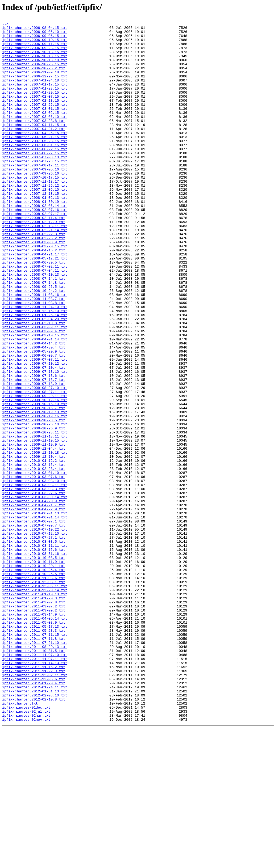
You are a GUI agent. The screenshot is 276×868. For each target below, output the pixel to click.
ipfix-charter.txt (20, 840)
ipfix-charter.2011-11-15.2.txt (34, 796)
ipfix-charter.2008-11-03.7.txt (34, 354)
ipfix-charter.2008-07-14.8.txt (34, 335)
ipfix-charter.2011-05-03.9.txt (34, 743)
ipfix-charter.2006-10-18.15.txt (35, 63)
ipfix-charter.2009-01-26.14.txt (35, 374)
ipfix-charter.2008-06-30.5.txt (34, 311)
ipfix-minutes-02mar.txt (26, 855)
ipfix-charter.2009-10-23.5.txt (34, 500)
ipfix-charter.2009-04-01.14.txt (35, 403)
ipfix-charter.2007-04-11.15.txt (35, 146)
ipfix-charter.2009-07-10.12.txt (35, 432)
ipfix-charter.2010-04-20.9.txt (34, 597)
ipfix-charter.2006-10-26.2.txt (34, 78)
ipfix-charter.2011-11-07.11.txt (35, 787)
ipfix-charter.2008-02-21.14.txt (35, 272)
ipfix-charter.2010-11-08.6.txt (34, 689)
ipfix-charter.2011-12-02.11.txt (35, 806)
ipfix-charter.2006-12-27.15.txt (35, 87)
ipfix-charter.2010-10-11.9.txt (34, 670)
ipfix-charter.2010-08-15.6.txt (34, 655)
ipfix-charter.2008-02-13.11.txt (35, 267)
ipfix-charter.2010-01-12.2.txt (34, 549)
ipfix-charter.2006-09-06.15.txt (35, 39)
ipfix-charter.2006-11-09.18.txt (35, 83)
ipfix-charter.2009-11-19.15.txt (35, 524)
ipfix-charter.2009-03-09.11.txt (35, 388)
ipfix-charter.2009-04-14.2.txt (34, 408)
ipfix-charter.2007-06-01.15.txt (35, 170)
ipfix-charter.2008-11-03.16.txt (35, 350)
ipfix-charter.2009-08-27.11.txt (35, 466)
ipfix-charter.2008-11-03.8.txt (34, 359)
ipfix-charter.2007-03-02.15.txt (35, 131)
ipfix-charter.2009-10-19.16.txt (35, 495)
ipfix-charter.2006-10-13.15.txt (35, 58)
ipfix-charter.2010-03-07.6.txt (34, 568)
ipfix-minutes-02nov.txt (26, 859)
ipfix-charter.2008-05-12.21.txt (35, 306)
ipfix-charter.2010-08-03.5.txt (34, 646)
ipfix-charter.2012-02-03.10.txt (35, 830)
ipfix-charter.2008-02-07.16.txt (35, 248)
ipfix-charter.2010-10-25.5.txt (34, 685)
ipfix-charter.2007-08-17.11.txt (35, 194)
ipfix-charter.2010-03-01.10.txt (35, 563)
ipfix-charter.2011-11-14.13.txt (35, 791)
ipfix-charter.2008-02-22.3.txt (34, 277)
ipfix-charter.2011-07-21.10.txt (35, 767)
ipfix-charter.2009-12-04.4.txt (34, 534)
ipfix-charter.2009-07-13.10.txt (35, 442)
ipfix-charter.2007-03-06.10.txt (35, 136)
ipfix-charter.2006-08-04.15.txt (35, 29)
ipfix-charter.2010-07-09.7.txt (34, 626)
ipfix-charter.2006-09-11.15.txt (35, 49)
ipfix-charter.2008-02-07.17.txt (35, 252)
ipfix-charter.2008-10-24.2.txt (34, 345)
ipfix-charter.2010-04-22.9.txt (34, 607)
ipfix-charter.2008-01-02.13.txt (35, 233)
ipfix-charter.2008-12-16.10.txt (35, 369)
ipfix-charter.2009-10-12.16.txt (35, 476)
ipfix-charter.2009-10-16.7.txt (34, 486)
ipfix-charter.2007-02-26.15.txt (35, 121)
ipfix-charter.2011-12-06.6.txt (34, 811)
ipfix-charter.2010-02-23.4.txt (34, 558)
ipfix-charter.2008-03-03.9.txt (34, 286)
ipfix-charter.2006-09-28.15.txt (35, 53)
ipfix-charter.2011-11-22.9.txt (34, 801)
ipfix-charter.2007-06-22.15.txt (35, 175)
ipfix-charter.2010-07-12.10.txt (35, 636)
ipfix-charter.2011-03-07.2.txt (34, 723)
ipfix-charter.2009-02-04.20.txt (35, 379)
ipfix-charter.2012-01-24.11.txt (35, 821)
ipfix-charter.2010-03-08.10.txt (35, 573)
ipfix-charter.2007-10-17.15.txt (35, 209)
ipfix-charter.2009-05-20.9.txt (34, 418)
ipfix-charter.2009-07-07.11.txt (35, 427)
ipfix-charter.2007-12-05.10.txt (35, 223)
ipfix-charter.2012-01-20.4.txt (34, 816)
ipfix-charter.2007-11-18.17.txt (35, 214)
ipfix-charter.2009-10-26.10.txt (35, 505)
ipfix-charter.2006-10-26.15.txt (35, 73)
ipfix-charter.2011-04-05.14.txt (35, 738)
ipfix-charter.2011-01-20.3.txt (34, 714)
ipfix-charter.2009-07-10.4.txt (34, 437)
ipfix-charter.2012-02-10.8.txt (34, 835)
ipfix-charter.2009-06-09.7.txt (34, 422)
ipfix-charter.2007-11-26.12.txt (35, 218)
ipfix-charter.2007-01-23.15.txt (35, 102)
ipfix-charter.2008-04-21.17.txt (35, 301)
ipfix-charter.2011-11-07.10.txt (35, 782)
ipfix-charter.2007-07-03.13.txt (35, 184)
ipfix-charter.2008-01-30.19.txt (35, 238)
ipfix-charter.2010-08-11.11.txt (35, 651)
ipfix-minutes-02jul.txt (26, 850)
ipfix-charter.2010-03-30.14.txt (35, 592)
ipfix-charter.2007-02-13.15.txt (35, 117)
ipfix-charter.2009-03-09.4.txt (34, 393)
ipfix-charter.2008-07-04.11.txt (35, 320)
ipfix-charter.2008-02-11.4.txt (34, 257)
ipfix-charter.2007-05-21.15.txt (35, 160)
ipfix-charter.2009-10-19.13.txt (35, 490)
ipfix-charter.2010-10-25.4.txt (34, 680)
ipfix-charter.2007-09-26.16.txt (35, 204)
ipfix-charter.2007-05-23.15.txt (35, 165)
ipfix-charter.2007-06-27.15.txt (35, 180)
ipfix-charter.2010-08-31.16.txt (35, 660)
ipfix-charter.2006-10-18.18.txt (35, 68)
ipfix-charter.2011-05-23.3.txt (34, 753)
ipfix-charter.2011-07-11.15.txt (35, 757)
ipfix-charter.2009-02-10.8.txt (34, 384)
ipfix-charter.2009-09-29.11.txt (35, 471)
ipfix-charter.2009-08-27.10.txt (35, 461)
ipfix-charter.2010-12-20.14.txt (35, 704)
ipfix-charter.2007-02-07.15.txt (35, 112)
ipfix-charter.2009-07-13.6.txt (34, 447)
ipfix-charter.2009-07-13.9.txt (34, 456)
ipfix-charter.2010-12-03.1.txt (34, 694)
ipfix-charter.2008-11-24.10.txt (35, 364)
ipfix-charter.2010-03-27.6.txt (34, 587)
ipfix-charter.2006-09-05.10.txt (35, 34)
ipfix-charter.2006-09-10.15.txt (35, 44)
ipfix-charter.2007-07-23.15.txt (35, 189)
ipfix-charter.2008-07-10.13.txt (35, 325)
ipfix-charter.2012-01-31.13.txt (35, 825)
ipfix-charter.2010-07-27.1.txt (34, 641)
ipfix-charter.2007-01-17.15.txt (35, 97)
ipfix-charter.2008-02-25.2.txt (34, 282)
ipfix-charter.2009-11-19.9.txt (34, 529)
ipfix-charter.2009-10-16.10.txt (35, 481)
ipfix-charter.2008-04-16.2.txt (34, 296)
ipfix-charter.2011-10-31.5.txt (34, 777)
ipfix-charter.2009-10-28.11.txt (35, 515)
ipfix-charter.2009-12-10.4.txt (34, 544)
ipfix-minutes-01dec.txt (26, 845)
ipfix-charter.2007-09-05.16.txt (35, 199)
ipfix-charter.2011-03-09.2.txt (34, 728)
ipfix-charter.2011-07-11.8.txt (34, 762)
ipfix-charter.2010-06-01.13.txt (35, 612)
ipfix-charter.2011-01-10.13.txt (35, 709)
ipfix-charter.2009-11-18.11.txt (35, 520)
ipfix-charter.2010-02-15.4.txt (34, 553)
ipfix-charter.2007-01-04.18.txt (35, 92)
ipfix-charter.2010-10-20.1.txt (34, 675)
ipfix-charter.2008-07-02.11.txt (35, 316)
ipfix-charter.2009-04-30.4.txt (34, 413)
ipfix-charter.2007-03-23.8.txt (34, 141)
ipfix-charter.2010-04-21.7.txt (34, 602)
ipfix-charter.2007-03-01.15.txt (35, 126)
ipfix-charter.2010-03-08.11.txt (35, 578)
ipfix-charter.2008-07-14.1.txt (34, 330)
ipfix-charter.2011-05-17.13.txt (35, 748)
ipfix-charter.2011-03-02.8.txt (34, 719)
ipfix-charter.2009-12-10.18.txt (35, 539)
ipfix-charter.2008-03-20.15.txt (35, 291)
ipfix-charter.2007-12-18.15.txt (35, 228)
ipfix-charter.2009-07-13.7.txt (34, 452)
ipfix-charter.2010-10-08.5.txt (34, 665)
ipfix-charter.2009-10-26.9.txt (34, 510)
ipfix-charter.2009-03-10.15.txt (35, 398)
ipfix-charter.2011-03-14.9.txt (34, 733)
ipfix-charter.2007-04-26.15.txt (35, 155)
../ (5, 24)
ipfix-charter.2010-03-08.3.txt (34, 583)
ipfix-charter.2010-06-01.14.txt (35, 617)
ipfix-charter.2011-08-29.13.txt (35, 772)
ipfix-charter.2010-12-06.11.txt (35, 699)
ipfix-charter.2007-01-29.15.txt (35, 107)
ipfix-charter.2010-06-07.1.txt (34, 621)
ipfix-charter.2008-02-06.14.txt (35, 243)
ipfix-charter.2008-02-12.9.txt (34, 262)
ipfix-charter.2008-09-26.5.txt (34, 340)
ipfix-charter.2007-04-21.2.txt (34, 151)
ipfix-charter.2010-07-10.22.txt (35, 631)
